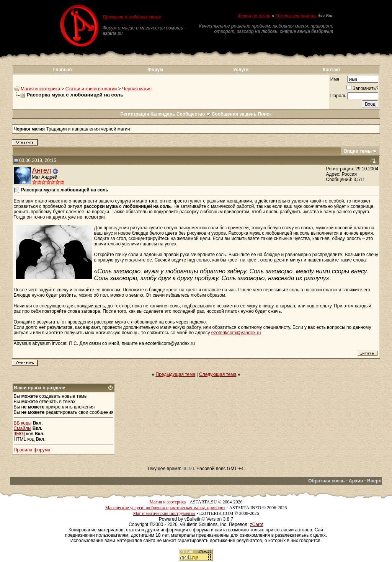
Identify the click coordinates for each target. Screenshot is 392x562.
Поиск (265, 114)
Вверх (374, 481)
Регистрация (135, 114)
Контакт (332, 70)
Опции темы (358, 151)
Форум (155, 70)
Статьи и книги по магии (91, 89)
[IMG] (19, 434)
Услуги (241, 70)
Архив (356, 481)
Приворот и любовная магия (132, 17)
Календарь (163, 114)
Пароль (338, 96)
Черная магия (137, 89)
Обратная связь (326, 481)
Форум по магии (254, 16)
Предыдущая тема (176, 374)
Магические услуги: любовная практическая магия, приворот (165, 508)
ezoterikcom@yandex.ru (236, 333)
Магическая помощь (296, 16)
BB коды (23, 423)
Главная (63, 70)
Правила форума (32, 450)
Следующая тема (218, 374)
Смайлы (23, 428)
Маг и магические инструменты (164, 513)
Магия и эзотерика (40, 89)
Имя (335, 79)
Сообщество (194, 114)
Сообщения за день (234, 114)
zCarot (257, 524)
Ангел (42, 170)
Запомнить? (362, 88)
